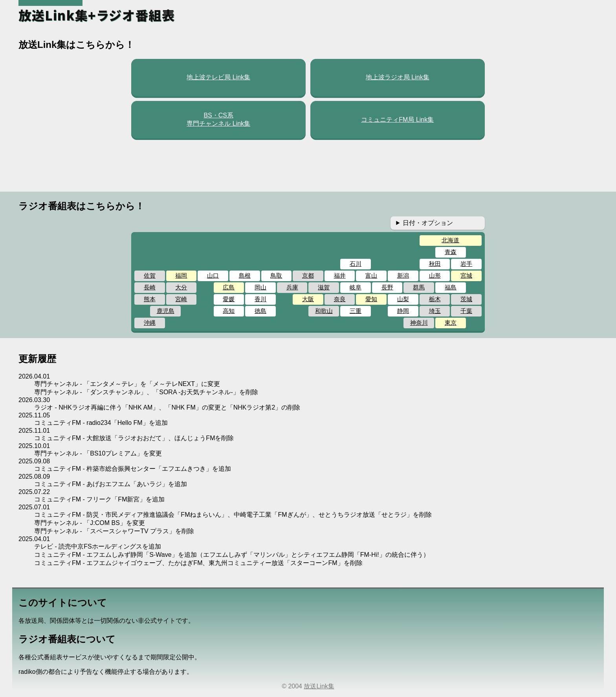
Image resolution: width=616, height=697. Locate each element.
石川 (356, 264)
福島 (451, 287)
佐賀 (150, 275)
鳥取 (276, 275)
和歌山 (324, 311)
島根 (245, 275)
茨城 (466, 299)
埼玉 (435, 311)
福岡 (181, 275)
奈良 (340, 299)
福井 (340, 275)
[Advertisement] (308, 165)
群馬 (419, 287)
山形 (435, 275)
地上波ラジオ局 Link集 (398, 77)
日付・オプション (428, 223)
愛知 (371, 299)
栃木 (435, 299)
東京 (451, 323)
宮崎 (181, 299)
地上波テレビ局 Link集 (218, 77)
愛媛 (229, 299)
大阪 (308, 299)
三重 (356, 311)
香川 (260, 299)
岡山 (260, 287)
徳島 (260, 311)
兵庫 (292, 287)
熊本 (150, 299)
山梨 (403, 299)
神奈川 (419, 323)
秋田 (435, 264)
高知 (229, 311)
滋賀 (324, 287)
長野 (387, 287)
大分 (181, 287)
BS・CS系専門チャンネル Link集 (218, 119)
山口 (213, 275)
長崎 (150, 287)
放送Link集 (319, 686)
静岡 (403, 311)
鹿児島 (166, 311)
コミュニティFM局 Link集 (397, 120)
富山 (371, 275)
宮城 (466, 275)
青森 (451, 252)
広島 (229, 287)
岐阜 (356, 287)
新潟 (403, 275)
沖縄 (150, 323)
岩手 (466, 264)
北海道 (450, 240)
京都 (308, 275)
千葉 (466, 311)
